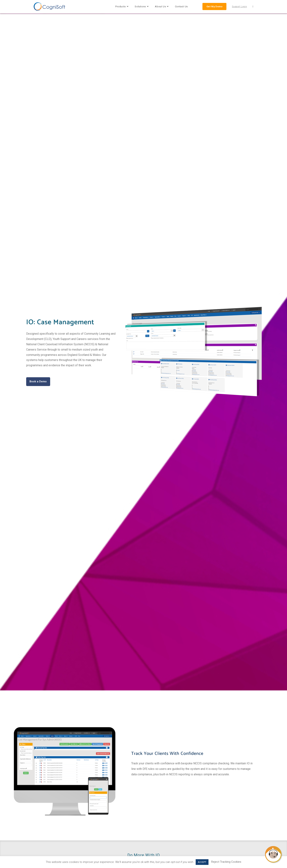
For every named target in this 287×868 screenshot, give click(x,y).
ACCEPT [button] (202, 862)
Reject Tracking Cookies (226, 862)
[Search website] (253, 7)
